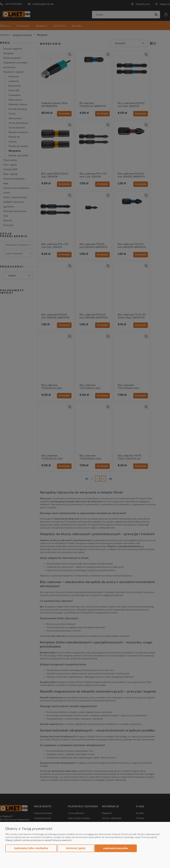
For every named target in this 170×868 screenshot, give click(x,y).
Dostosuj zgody (76, 848)
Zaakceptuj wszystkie (116, 848)
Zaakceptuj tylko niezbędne (31, 848)
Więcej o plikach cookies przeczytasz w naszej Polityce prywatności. (39, 840)
